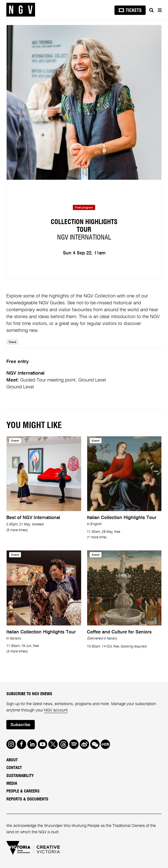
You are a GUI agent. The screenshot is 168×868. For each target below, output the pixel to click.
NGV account (56, 710)
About (12, 760)
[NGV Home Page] (21, 10)
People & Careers (23, 791)
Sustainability (20, 776)
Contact (14, 768)
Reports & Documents (27, 799)
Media (12, 784)
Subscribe (20, 725)
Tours (12, 342)
